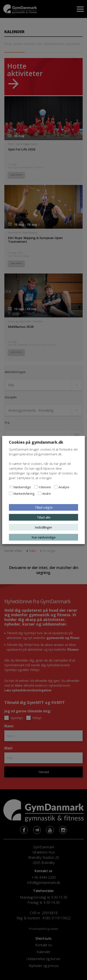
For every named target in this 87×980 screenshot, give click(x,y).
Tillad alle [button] (44, 517)
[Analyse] (56, 487)
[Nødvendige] (11, 487)
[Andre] (40, 493)
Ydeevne (45, 487)
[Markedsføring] (11, 493)
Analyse (64, 487)
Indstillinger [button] (43, 527)
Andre (47, 493)
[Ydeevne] (36, 487)
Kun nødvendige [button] (44, 537)
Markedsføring (24, 493)
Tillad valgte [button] (44, 507)
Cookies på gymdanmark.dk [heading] (36, 442)
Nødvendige (22, 487)
